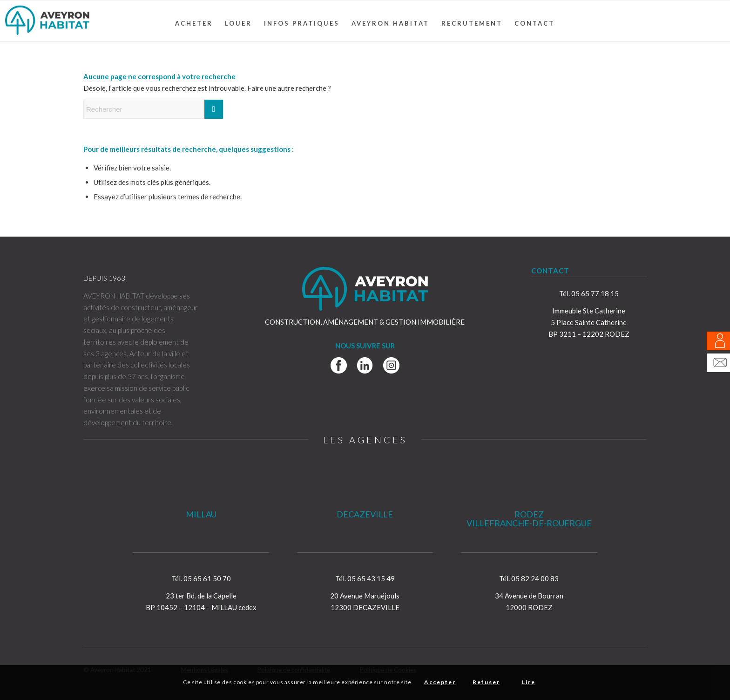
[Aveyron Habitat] (47, 21)
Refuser (486, 682)
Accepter (440, 682)
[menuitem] (194, 23)
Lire (529, 682)
